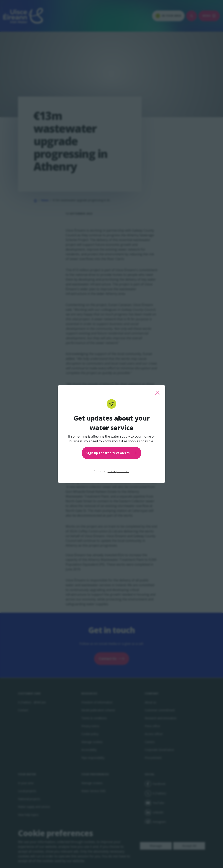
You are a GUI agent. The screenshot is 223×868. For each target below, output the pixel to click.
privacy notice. (118, 471)
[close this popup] (157, 393)
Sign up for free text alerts (111, 453)
